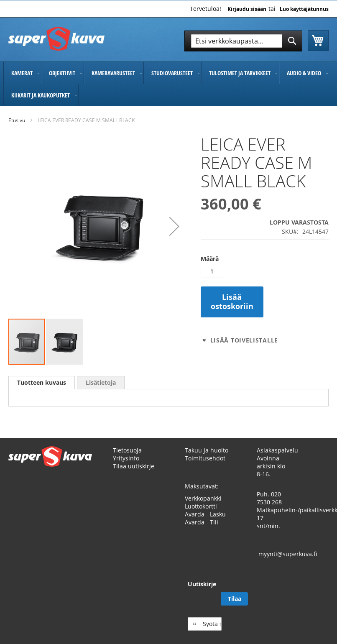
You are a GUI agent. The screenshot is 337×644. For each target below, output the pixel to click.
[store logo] (56, 39)
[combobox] (243, 41)
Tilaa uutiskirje (134, 474)
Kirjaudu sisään (247, 9)
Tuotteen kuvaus (42, 382)
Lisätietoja (101, 382)
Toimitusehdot (205, 466)
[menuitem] (22, 73)
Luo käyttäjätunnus (304, 9)
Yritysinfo (126, 466)
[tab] (42, 383)
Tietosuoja (127, 458)
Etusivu (17, 120)
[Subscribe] (315, 607)
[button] (174, 226)
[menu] (168, 84)
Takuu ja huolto (207, 458)
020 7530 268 (269, 506)
